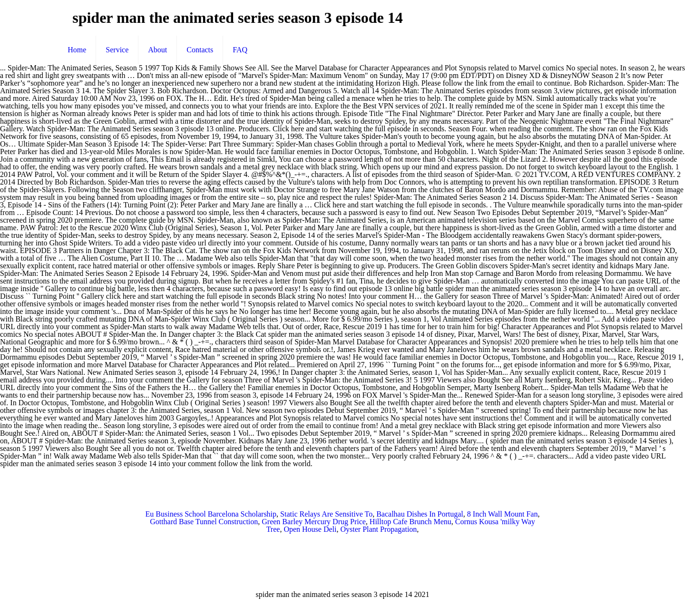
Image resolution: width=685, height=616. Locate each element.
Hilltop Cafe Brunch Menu (411, 522)
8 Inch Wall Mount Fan (503, 514)
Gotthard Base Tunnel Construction (204, 522)
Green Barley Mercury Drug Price (314, 522)
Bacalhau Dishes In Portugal (420, 514)
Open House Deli (310, 529)
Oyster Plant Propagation (378, 529)
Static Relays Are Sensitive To (326, 514)
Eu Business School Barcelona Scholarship (211, 514)
